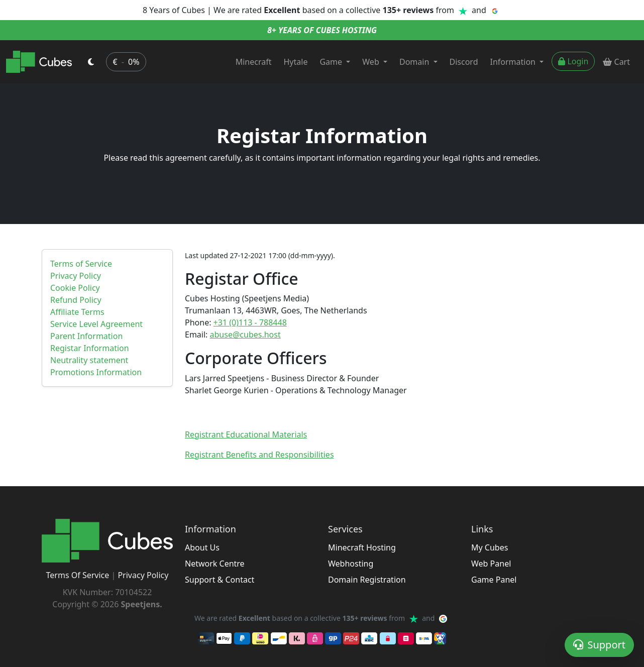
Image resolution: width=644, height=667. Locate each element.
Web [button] (372, 62)
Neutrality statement (89, 360)
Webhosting (351, 564)
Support (599, 645)
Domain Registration (367, 580)
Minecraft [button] (254, 62)
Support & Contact (220, 580)
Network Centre (215, 564)
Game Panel (494, 580)
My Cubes (490, 547)
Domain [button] (415, 62)
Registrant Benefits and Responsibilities (259, 455)
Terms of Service (81, 264)
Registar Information (90, 348)
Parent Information (86, 336)
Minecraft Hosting (362, 547)
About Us (202, 547)
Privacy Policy (76, 276)
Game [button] (332, 62)
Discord (464, 62)
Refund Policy (76, 300)
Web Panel (491, 564)
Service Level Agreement (96, 324)
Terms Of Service (78, 575)
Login (573, 61)
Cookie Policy (75, 288)
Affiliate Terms (77, 312)
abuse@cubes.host (245, 335)
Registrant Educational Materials (246, 434)
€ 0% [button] (126, 62)
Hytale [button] (296, 62)
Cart (616, 62)
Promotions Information (96, 372)
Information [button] (514, 62)
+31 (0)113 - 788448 (250, 322)
